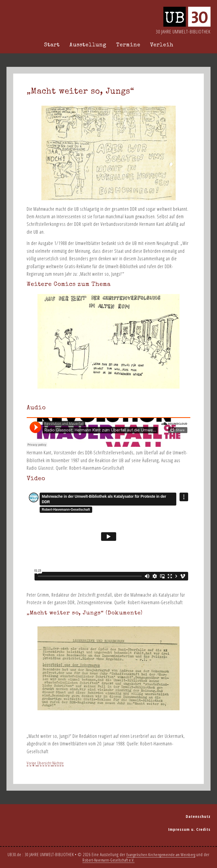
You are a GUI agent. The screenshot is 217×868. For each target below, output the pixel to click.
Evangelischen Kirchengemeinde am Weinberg (164, 855)
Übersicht (48, 763)
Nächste (64, 763)
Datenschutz (200, 816)
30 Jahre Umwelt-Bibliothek (183, 32)
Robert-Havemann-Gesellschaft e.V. (112, 860)
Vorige (33, 763)
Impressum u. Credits (192, 829)
